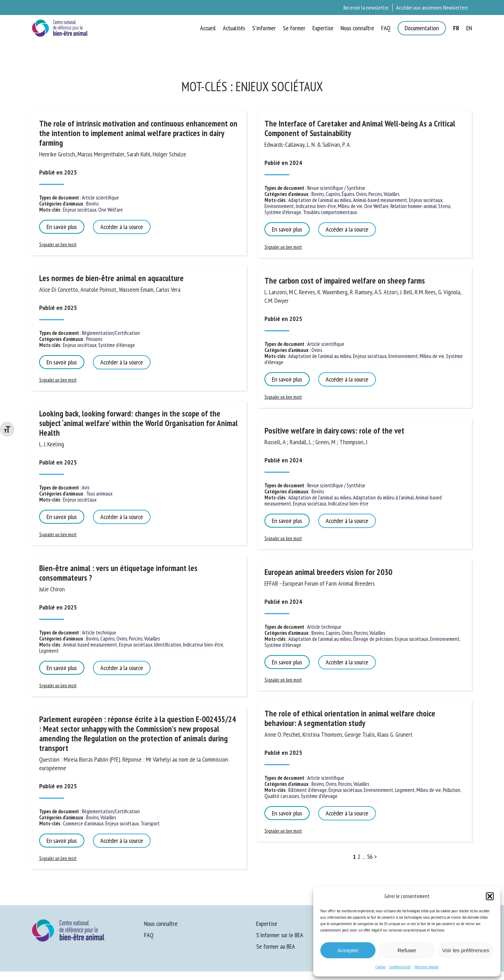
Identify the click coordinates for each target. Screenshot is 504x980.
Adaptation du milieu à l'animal (383, 497)
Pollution (451, 790)
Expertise (267, 924)
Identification (168, 645)
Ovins (122, 639)
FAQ (149, 935)
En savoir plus (62, 227)
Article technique (99, 632)
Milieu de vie (350, 206)
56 (370, 857)
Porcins (136, 639)
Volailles (152, 639)
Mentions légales (426, 967)
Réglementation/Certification (111, 333)
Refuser (407, 950)
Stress (444, 206)
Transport (150, 823)
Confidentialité (400, 967)
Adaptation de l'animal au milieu (320, 200)
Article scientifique (100, 198)
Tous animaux (99, 494)
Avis (86, 488)
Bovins (92, 204)
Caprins (107, 639)
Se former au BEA (276, 946)
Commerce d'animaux (83, 823)
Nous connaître (161, 924)
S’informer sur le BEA (280, 935)
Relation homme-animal (413, 206)
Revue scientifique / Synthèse (336, 188)
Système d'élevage (117, 345)
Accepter (348, 950)
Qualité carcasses (282, 796)
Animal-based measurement (90, 645)
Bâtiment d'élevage (308, 790)
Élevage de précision (373, 639)
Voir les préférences (466, 950)
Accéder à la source (122, 227)
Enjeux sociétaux (80, 210)
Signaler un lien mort (58, 244)
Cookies (380, 967)
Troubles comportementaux (330, 212)
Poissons (94, 339)
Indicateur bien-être (203, 645)
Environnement (279, 206)
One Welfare (111, 210)
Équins (348, 194)
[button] (490, 896)
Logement (49, 651)
